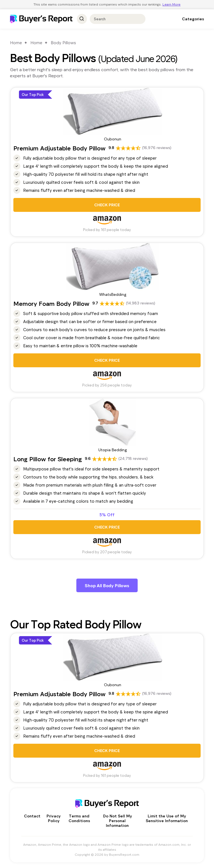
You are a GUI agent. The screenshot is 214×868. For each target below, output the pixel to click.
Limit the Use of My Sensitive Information (167, 818)
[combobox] (115, 19)
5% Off (107, 515)
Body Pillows (63, 43)
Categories (193, 19)
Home (16, 43)
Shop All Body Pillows (107, 585)
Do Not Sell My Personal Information (117, 821)
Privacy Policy (53, 818)
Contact (32, 816)
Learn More (172, 4)
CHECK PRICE (107, 205)
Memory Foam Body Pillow (51, 303)
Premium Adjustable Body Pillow (59, 148)
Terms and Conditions (79, 818)
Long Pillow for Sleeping (48, 459)
